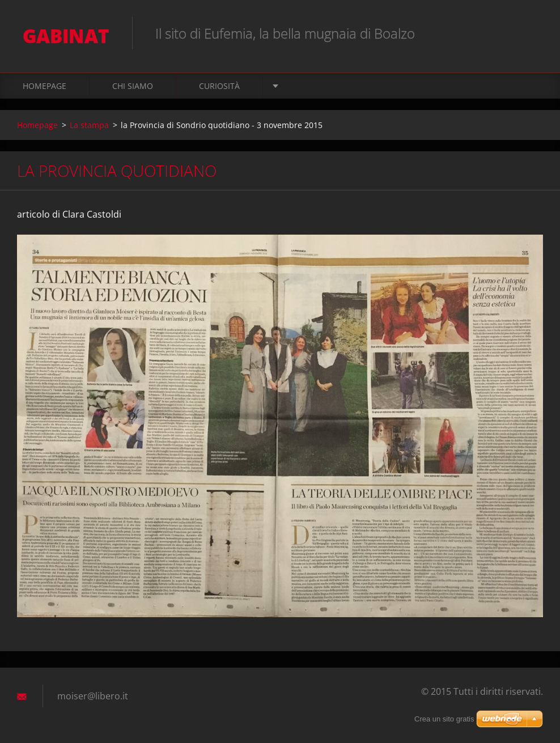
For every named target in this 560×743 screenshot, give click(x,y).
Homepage (44, 86)
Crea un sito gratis (444, 719)
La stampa (89, 125)
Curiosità (219, 86)
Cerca (531, 33)
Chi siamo (133, 86)
